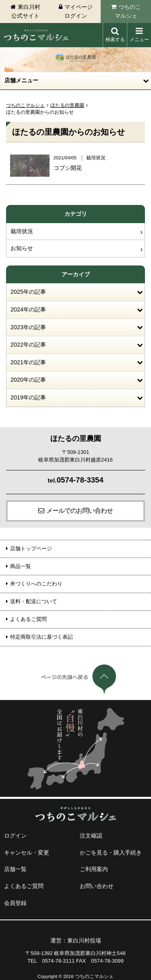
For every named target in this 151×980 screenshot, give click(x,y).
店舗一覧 (15, 869)
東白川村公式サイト (26, 11)
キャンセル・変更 (27, 853)
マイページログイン (79, 11)
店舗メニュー (21, 80)
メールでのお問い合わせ (80, 511)
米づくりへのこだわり (36, 584)
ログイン (15, 836)
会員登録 (15, 903)
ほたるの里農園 (67, 105)
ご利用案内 (94, 869)
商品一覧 (21, 566)
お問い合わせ (97, 886)
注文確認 (91, 836)
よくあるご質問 (28, 619)
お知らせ (22, 248)
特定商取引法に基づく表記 (41, 637)
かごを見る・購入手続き (111, 853)
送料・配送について (34, 601)
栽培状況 (22, 231)
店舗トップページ (31, 549)
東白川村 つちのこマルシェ (36, 35)
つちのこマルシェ (128, 11)
